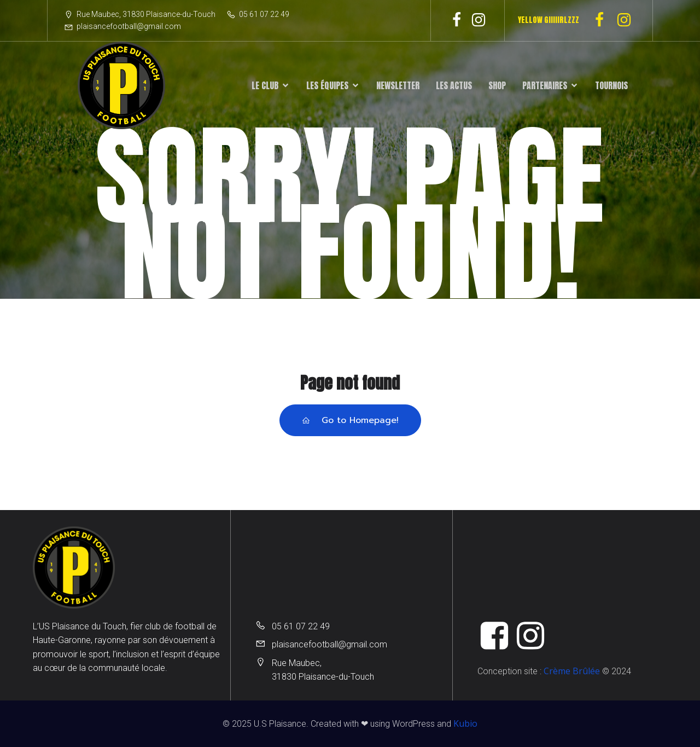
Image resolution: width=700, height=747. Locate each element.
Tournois (611, 85)
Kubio (465, 723)
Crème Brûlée (572, 671)
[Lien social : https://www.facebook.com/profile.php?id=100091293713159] (603, 20)
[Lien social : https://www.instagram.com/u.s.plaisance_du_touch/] (479, 20)
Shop (497, 85)
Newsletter (398, 85)
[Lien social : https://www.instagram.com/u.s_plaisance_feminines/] (628, 20)
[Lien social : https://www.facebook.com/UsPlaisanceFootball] (457, 20)
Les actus (454, 85)
